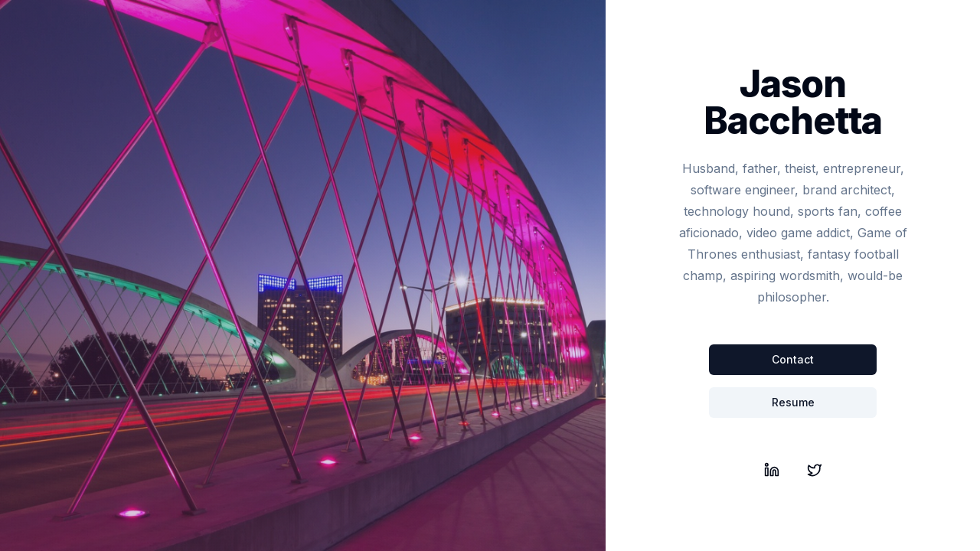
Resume (793, 402)
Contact (793, 359)
